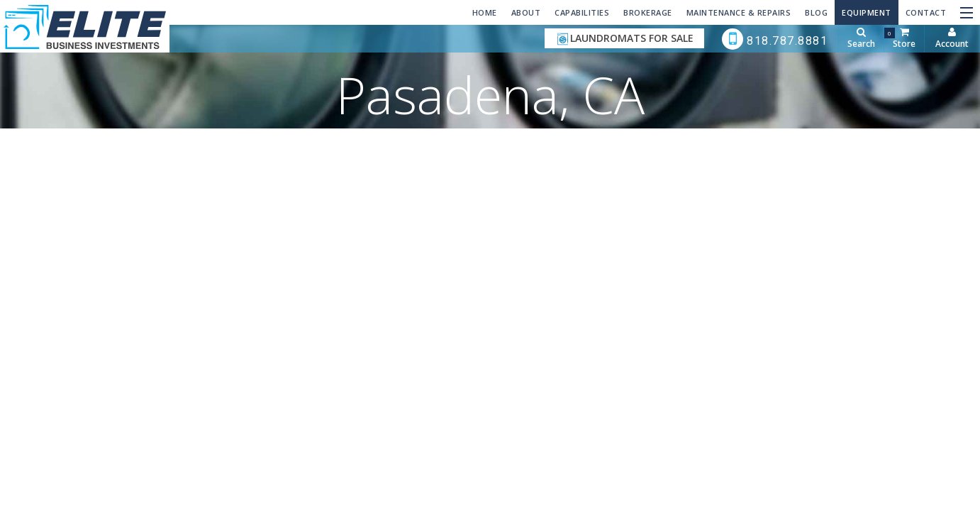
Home (485, 12)
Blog (816, 12)
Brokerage (648, 12)
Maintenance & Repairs (739, 12)
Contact (926, 12)
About (526, 12)
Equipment (867, 12)
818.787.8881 (775, 39)
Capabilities (582, 12)
